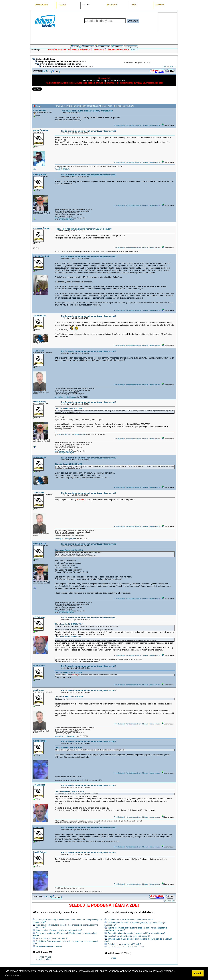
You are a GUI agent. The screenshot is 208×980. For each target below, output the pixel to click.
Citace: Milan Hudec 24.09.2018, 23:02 (69, 697)
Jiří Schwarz (39, 617)
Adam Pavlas (40, 316)
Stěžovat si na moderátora (151, 125)
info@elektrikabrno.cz (62, 170)
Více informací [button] (13, 975)
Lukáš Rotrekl (40, 741)
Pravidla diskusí (119, 125)
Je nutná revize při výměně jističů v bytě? (126, 947)
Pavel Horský (40, 174)
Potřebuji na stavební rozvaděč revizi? (124, 944)
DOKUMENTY (112, 5)
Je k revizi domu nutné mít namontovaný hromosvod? (68, 66)
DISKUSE (86, 5)
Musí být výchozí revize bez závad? (51, 938)
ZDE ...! (134, 50)
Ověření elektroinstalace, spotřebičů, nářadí (61, 64)
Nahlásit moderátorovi (134, 125)
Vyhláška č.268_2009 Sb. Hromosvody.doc (71, 434)
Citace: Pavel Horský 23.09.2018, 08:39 (69, 636)
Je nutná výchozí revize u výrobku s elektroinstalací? (59, 930)
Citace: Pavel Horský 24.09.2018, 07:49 (69, 624)
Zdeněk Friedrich (41, 256)
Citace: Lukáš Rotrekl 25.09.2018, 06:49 (69, 792)
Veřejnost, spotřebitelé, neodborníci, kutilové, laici (62, 61)
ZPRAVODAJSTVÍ (41, 5)
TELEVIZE (62, 5)
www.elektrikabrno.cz (62, 168)
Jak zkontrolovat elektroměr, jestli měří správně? (129, 936)
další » (173, 67)
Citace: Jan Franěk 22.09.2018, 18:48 (68, 408)
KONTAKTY (160, 5)
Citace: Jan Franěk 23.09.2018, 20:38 (68, 672)
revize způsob (45, 959)
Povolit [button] (198, 973)
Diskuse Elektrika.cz (46, 59)
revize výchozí (45, 957)
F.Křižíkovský (40, 110)
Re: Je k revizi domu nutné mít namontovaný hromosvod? (89, 131)
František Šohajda (42, 228)
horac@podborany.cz (67, 220)
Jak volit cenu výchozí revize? (49, 946)
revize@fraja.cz (70, 397)
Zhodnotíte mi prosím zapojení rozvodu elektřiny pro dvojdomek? (136, 933)
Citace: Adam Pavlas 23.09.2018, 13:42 (69, 550)
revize (113, 958)
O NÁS (134, 5)
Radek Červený (41, 130)
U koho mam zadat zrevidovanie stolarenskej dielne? (131, 920)
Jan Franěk (39, 351)
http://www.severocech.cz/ (64, 218)
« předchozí (167, 67)
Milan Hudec (39, 666)
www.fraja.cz (59, 397)
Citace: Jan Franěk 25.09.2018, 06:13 (68, 748)
